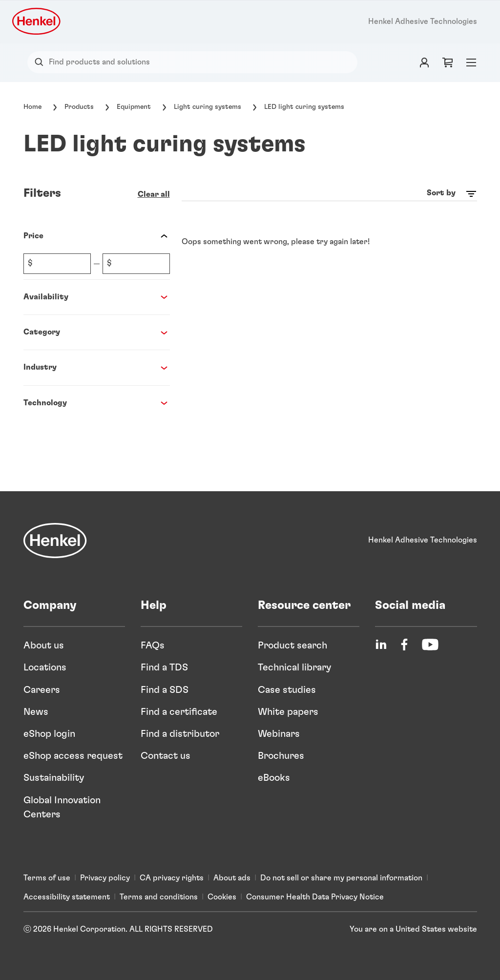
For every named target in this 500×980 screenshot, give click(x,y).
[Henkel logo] (37, 21)
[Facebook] (404, 645)
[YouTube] (430, 645)
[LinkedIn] (381, 645)
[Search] (41, 62)
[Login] (424, 62)
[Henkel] (55, 541)
